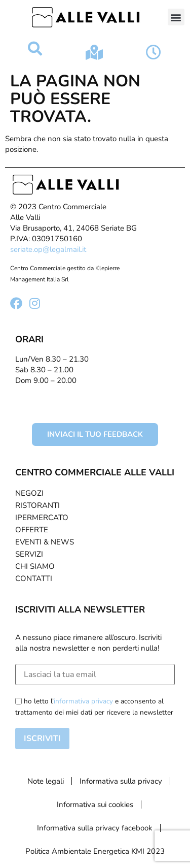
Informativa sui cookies (95, 805)
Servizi (29, 554)
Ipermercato (42, 518)
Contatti (34, 578)
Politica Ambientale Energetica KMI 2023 (95, 851)
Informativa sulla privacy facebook (95, 828)
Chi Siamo (35, 566)
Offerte (32, 530)
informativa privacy (83, 701)
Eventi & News (45, 542)
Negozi (29, 493)
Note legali (46, 781)
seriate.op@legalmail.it (48, 249)
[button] (176, 17)
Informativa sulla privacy (121, 781)
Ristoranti (37, 505)
